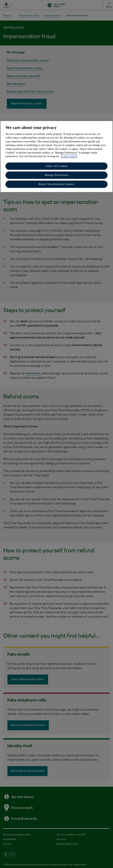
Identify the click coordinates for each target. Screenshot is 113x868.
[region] (56, 156)
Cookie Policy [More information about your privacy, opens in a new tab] (69, 156)
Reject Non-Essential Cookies (56, 184)
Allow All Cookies (56, 166)
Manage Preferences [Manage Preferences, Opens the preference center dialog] (57, 175)
